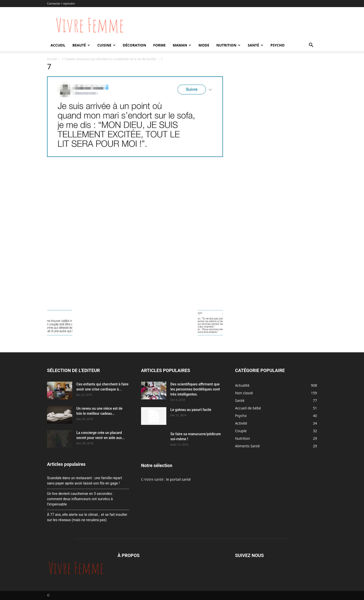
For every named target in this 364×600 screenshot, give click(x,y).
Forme (159, 45)
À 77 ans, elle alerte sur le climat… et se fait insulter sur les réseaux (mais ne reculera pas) (87, 517)
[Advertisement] (135, 196)
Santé (255, 45)
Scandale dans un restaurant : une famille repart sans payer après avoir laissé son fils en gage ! (85, 481)
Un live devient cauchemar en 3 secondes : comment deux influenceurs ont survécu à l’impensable (80, 499)
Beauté (81, 45)
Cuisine (106, 45)
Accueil (58, 45)
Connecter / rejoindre (61, 3)
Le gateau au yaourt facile (191, 410)
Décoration (134, 45)
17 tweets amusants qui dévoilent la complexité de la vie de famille (109, 59)
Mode (204, 45)
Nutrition (228, 45)
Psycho (278, 45)
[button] (311, 46)
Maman (182, 45)
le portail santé (178, 479)
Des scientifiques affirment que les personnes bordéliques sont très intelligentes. (195, 389)
